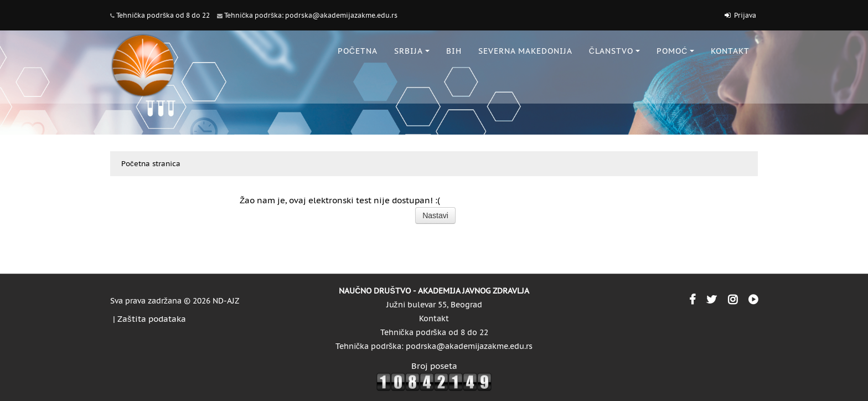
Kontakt (434, 318)
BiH (454, 51)
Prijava (745, 15)
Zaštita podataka (152, 319)
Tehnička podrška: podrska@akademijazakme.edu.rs (311, 15)
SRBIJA (412, 51)
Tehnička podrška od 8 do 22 (163, 15)
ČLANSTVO (614, 51)
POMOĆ (675, 51)
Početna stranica (151, 164)
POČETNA (358, 51)
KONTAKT (730, 51)
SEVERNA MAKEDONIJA (525, 51)
